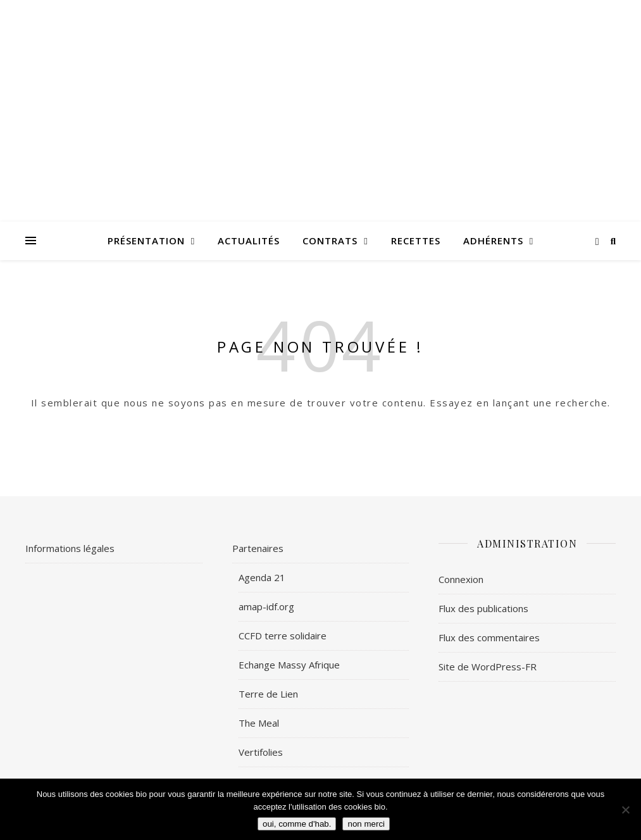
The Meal (259, 723)
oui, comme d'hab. (297, 824)
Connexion (461, 579)
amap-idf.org (266, 606)
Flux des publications (483, 608)
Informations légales (70, 548)
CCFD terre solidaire (283, 636)
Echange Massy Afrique (289, 665)
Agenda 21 (262, 577)
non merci (366, 824)
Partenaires (258, 548)
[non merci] (625, 810)
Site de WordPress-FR (488, 667)
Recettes (416, 241)
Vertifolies (261, 752)
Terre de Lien (268, 694)
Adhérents (493, 241)
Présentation (146, 241)
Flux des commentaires (489, 637)
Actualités (249, 241)
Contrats (330, 241)
